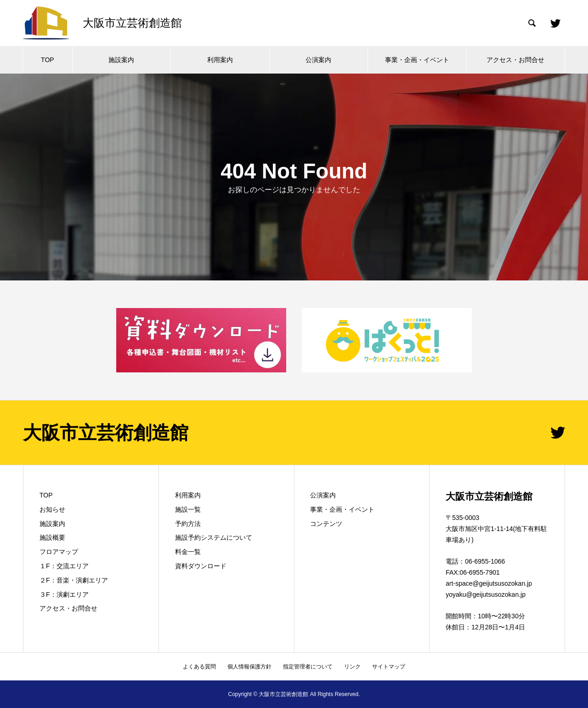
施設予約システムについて (214, 537)
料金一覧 (188, 552)
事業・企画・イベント (417, 60)
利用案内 (220, 60)
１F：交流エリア (64, 566)
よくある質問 (199, 667)
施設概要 (52, 537)
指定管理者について (308, 667)
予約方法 (188, 524)
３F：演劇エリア (64, 594)
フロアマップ (59, 552)
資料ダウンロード (201, 566)
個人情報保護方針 (249, 667)
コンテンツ (326, 524)
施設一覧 (188, 509)
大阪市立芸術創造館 (106, 433)
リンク (352, 667)
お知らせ (52, 509)
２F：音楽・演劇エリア (74, 580)
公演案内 (318, 60)
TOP (48, 60)
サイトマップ (389, 667)
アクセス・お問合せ (515, 60)
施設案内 (121, 60)
